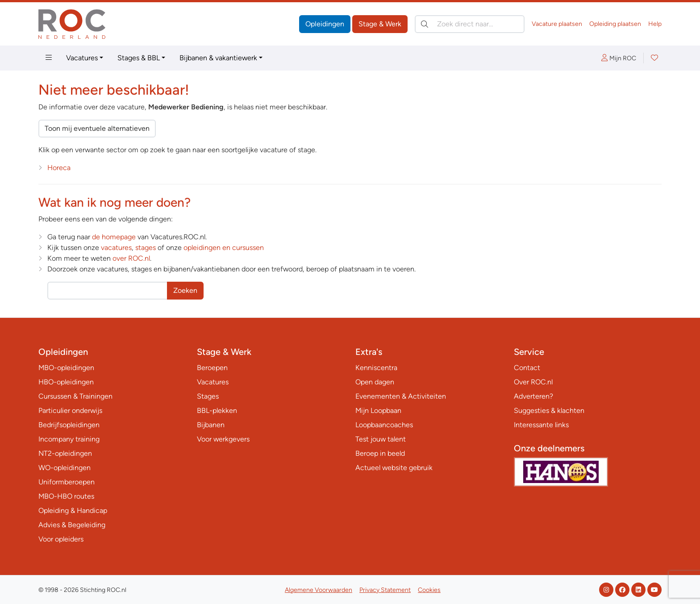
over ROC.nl (131, 258)
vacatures (116, 248)
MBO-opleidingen (66, 368)
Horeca (59, 168)
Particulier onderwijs (70, 410)
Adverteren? (533, 396)
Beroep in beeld (380, 453)
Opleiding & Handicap (73, 510)
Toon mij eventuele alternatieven (97, 128)
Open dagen (375, 382)
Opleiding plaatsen (615, 24)
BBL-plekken (217, 410)
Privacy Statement (385, 590)
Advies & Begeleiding (72, 525)
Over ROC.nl (533, 382)
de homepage (114, 237)
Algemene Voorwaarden (319, 590)
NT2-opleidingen (65, 453)
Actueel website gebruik (394, 468)
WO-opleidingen (65, 468)
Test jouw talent (381, 439)
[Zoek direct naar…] (470, 24)
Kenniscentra (376, 368)
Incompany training (69, 439)
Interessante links (541, 425)
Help (655, 24)
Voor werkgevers (223, 439)
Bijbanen (211, 425)
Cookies (429, 590)
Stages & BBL (139, 58)
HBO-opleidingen (66, 382)
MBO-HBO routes (66, 496)
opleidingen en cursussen (224, 248)
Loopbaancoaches (384, 425)
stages (146, 248)
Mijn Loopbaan (378, 410)
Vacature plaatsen (557, 24)
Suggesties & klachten (549, 410)
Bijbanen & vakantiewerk (218, 58)
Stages (208, 396)
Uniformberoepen (67, 482)
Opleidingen (325, 24)
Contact (527, 368)
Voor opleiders (61, 539)
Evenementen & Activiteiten (401, 396)
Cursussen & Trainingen (75, 396)
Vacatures (82, 58)
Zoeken (185, 290)
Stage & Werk (380, 24)
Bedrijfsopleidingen (69, 425)
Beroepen (212, 368)
